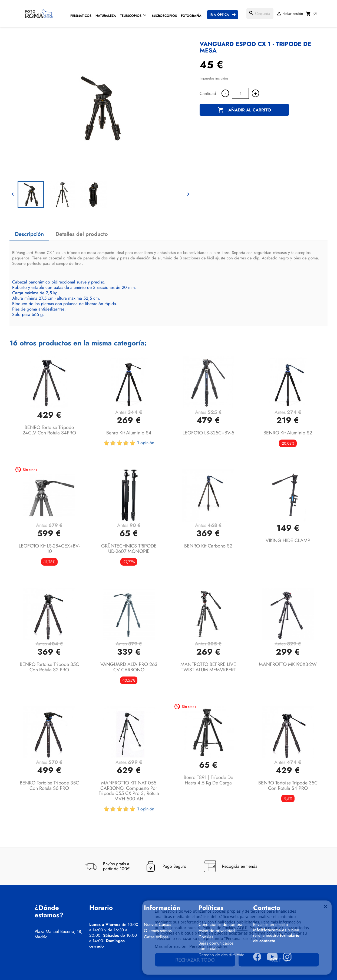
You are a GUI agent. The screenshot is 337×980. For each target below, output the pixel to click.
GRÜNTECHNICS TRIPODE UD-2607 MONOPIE (129, 549)
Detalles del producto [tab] (82, 234)
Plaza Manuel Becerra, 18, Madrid (59, 934)
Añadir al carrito (244, 110)
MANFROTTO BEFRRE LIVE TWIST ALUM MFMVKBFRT (208, 667)
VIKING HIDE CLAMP (288, 540)
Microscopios (164, 16)
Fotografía (191, 16)
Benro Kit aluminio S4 (129, 433)
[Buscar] (260, 14)
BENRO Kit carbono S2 (208, 546)
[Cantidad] (240, 93)
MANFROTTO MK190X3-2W (288, 664)
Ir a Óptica (219, 15)
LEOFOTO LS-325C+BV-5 (208, 433)
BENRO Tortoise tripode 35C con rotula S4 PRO (288, 786)
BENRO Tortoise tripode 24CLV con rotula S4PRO (49, 430)
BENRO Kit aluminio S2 (288, 433)
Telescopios (131, 16)
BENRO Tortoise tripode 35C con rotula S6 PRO (49, 786)
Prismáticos (81, 16)
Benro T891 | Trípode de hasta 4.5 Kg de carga (208, 780)
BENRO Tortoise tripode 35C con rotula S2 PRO (49, 667)
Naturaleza (106, 16)
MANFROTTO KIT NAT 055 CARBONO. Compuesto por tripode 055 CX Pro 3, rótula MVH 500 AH (129, 791)
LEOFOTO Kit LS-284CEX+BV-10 (49, 549)
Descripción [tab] (29, 234)
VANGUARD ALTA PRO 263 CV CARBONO (129, 667)
